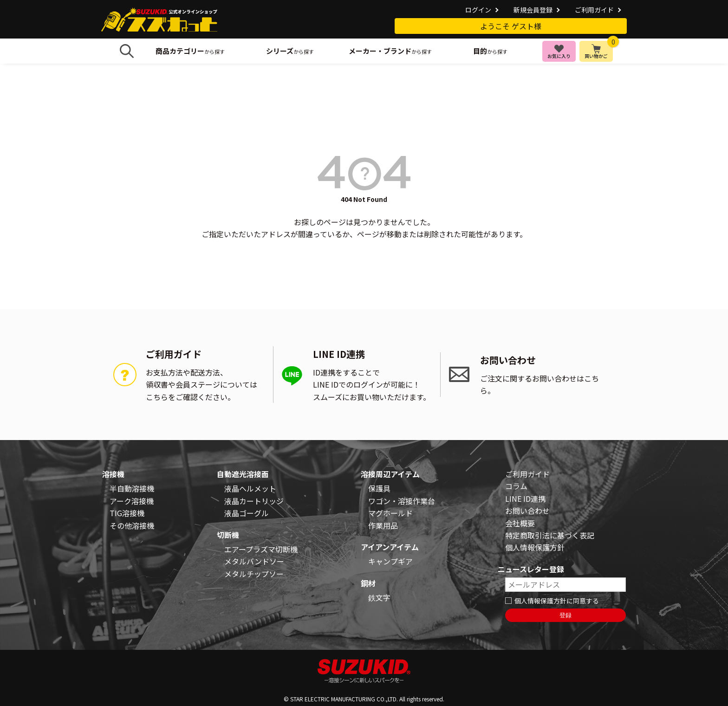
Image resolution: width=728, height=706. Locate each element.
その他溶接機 (132, 525)
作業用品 (383, 525)
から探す (190, 51)
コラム (516, 486)
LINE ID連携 (525, 499)
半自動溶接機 (132, 488)
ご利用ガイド (594, 10)
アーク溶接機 (132, 501)
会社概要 (520, 523)
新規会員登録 (533, 10)
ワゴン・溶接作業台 (402, 501)
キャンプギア (390, 561)
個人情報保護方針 (535, 547)
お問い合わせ (527, 511)
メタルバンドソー (254, 561)
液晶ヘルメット (250, 488)
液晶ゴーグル (247, 513)
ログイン (478, 10)
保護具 (379, 488)
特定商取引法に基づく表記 (550, 535)
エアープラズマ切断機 (261, 549)
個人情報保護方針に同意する (557, 601)
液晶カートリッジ (254, 501)
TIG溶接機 (127, 513)
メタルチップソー (254, 574)
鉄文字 (379, 597)
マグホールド (390, 513)
